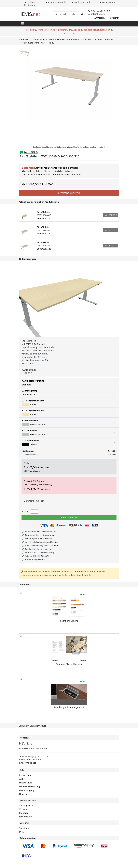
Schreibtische (38, 39)
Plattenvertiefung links (33, 43)
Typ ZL (51, 43)
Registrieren (113, 18)
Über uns (24, 794)
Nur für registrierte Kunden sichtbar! (56, 168)
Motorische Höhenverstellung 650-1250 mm (79, 39)
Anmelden (99, 18)
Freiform (109, 39)
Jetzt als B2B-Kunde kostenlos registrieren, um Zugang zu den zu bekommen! (69, 31)
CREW (51, 39)
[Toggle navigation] (22, 24)
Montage (24, 813)
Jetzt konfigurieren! (69, 193)
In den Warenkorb (69, 518)
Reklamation (26, 817)
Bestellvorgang (27, 790)
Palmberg (24, 39)
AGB (21, 779)
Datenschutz (26, 783)
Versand (23, 809)
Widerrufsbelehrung (30, 786)
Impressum (25, 775)
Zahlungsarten (27, 805)
